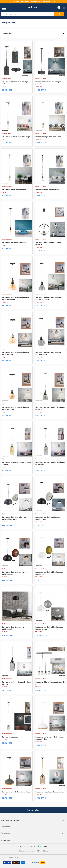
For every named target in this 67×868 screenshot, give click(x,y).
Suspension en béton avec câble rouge (16, 137)
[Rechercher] (29, 14)
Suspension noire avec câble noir (47, 190)
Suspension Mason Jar (10, 737)
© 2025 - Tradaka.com (10, 858)
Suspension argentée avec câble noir (49, 137)
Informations (5, 840)
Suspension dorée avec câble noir (14, 190)
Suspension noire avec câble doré (14, 242)
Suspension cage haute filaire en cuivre (50, 792)
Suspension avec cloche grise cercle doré (17, 792)
